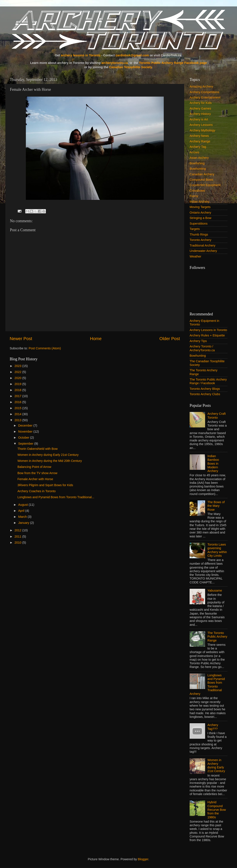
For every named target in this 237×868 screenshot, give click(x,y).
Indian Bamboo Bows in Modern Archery (213, 463)
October (24, 438)
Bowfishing (197, 163)
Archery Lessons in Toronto (208, 330)
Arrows (194, 152)
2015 (18, 408)
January (24, 523)
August (24, 505)
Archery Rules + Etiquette (207, 335)
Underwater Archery (203, 251)
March (23, 517)
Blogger (143, 859)
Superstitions (199, 224)
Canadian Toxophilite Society (131, 67)
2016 (18, 402)
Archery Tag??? (213, 727)
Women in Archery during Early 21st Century (48, 455)
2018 (18, 390)
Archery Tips (198, 341)
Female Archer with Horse (35, 479)
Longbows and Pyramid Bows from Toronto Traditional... (56, 497)
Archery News (199, 136)
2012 (18, 530)
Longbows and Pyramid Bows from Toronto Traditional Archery (207, 685)
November (26, 432)
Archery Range (200, 141)
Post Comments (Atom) (45, 348)
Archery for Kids (201, 103)
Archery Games (200, 108)
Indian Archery (200, 202)
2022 (18, 372)
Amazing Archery (201, 86)
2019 (18, 384)
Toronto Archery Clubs (205, 394)
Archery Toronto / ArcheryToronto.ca (202, 348)
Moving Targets (200, 207)
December (26, 426)
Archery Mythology (202, 130)
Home (96, 339)
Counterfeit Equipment (205, 185)
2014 (18, 414)
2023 (18, 366)
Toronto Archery (200, 240)
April (22, 511)
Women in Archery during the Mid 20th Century (50, 461)
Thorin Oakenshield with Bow (37, 449)
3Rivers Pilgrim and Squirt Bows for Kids (45, 485)
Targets (195, 229)
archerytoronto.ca (115, 63)
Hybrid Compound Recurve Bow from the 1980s (217, 810)
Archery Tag (198, 147)
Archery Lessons (201, 125)
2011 (18, 537)
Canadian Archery (202, 174)
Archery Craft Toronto (217, 415)
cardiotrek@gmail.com (132, 55)
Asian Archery (199, 158)
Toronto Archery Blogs (205, 389)
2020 (18, 378)
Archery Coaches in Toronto (37, 491)
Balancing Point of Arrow (34, 467)
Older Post (170, 339)
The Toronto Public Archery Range (217, 637)
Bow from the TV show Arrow (37, 473)
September (26, 444)
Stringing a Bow (200, 218)
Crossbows (197, 191)
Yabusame (215, 590)
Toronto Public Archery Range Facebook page (173, 63)
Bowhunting (198, 169)
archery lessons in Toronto (81, 55)
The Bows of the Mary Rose (216, 506)
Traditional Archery (202, 245)
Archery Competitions (204, 92)
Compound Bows (201, 180)
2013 (18, 420)
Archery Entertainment (205, 97)
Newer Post (21, 339)
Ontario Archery (200, 213)
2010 (18, 543)
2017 (18, 396)
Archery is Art (199, 119)
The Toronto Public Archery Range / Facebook (208, 381)
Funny (194, 196)
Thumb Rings (199, 234)
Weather (195, 256)
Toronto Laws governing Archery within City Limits (217, 550)
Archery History (200, 114)
